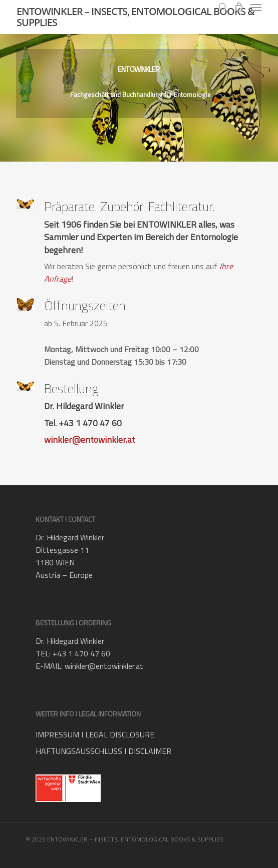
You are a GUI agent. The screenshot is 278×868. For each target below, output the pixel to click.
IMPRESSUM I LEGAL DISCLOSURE (95, 734)
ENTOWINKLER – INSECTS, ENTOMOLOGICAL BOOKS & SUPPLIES (135, 17)
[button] (256, 7)
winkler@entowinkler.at (90, 440)
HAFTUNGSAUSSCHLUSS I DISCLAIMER (103, 751)
